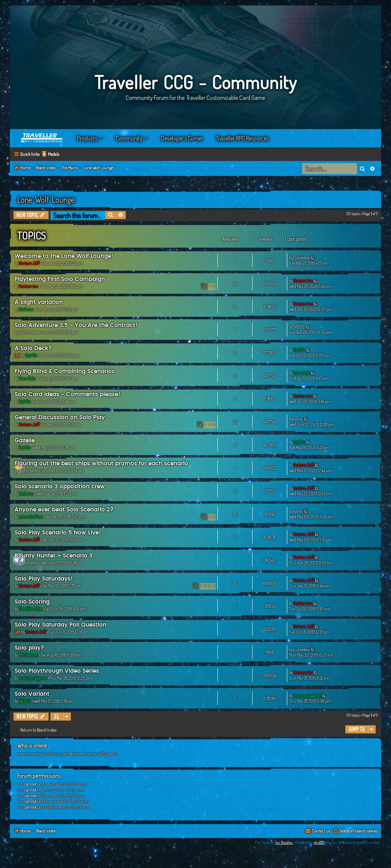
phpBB (319, 842)
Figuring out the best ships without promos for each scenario (101, 464)
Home (42, 138)
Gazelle (25, 441)
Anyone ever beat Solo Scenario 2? (64, 510)
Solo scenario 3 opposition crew (60, 487)
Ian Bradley (284, 842)
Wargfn (25, 701)
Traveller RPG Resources (242, 138)
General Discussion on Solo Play (60, 418)
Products (87, 138)
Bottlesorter (28, 655)
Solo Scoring (32, 602)
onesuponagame (33, 678)
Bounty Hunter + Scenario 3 (54, 556)
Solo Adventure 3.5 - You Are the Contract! (76, 325)
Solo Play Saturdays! (44, 579)
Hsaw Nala (27, 378)
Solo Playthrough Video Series (57, 671)
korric (298, 419)
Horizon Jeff (29, 263)
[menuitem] (355, 831)
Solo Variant (32, 694)
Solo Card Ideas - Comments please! (67, 394)
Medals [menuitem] (54, 154)
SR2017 (24, 332)
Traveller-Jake (30, 609)
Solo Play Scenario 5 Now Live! (58, 533)
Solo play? (29, 648)
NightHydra (28, 471)
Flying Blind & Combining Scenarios (65, 371)
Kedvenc (26, 309)
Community (129, 138)
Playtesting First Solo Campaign (60, 279)
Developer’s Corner (182, 138)
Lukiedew (301, 258)
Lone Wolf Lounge (46, 199)
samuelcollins (31, 517)
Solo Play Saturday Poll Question (60, 625)
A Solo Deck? (33, 348)
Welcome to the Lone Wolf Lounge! (64, 256)
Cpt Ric (31, 355)
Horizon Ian (28, 286)
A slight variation (39, 302)
